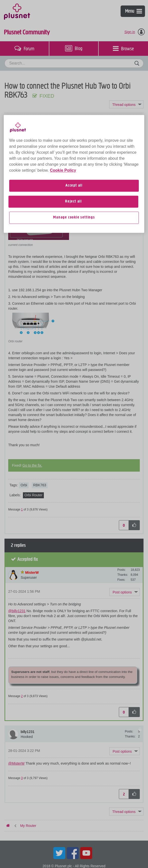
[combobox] (74, 63)
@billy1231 (17, 611)
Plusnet (17, 11)
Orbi (24, 485)
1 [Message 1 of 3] (22, 509)
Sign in (130, 32)
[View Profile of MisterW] (32, 573)
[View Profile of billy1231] (28, 141)
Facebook (73, 853)
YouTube (86, 853)
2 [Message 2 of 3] (22, 696)
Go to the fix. (32, 465)
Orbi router (15, 341)
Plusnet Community (27, 32)
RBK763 (40, 485)
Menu (134, 11)
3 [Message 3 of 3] (22, 778)
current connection (21, 245)
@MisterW (16, 763)
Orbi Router (33, 495)
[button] (125, 180)
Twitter (59, 853)
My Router (28, 119)
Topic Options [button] (126, 104)
